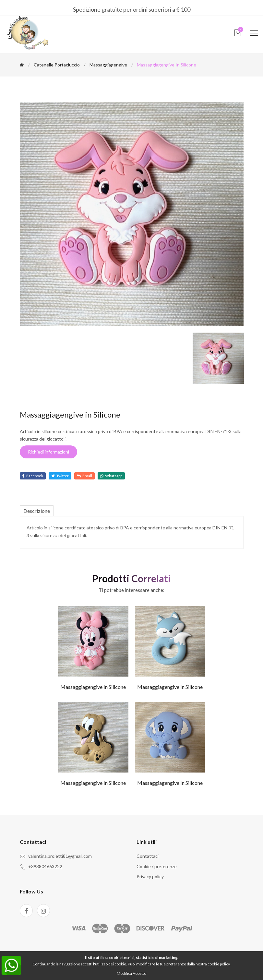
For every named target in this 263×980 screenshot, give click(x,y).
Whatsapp (111, 476)
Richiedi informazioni (48, 452)
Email (84, 476)
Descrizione (37, 511)
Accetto (139, 973)
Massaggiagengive (108, 65)
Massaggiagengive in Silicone (93, 687)
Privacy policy (150, 876)
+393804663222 (45, 866)
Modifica (124, 973)
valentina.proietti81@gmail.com (60, 856)
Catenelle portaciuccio (57, 65)
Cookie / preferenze (157, 866)
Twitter (60, 476)
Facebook (33, 476)
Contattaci (148, 856)
